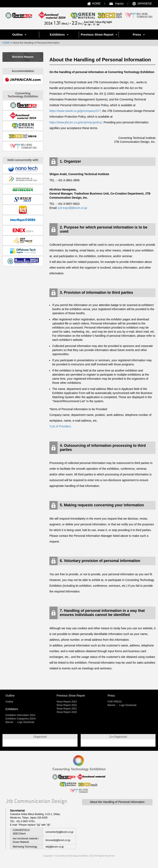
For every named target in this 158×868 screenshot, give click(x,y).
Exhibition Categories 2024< (21, 719)
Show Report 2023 (67, 702)
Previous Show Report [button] (99, 34)
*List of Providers (60, 426)
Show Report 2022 (67, 705)
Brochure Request (23, 57)
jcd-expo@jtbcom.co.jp (73, 208)
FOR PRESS (115, 702)
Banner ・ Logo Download (20, 722)
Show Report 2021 (67, 709)
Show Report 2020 (67, 712)
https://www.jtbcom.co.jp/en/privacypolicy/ (76, 122)
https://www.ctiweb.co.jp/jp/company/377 (75, 111)
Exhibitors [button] (59, 34)
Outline (9, 702)
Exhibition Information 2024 (20, 715)
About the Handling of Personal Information (117, 812)
